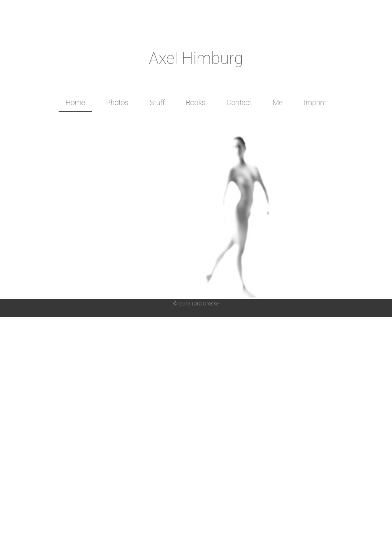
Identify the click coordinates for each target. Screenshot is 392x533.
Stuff (157, 102)
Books (196, 102)
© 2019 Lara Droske (196, 304)
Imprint (315, 102)
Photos (117, 102)
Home (75, 102)
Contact (239, 102)
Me (278, 102)
